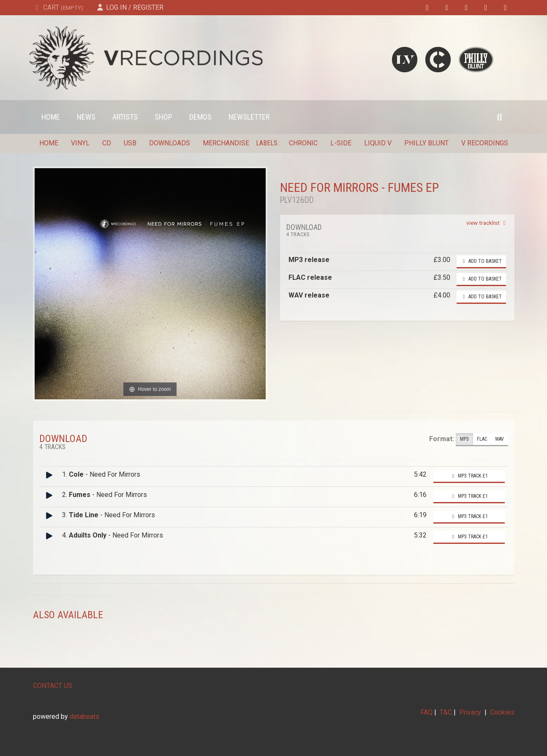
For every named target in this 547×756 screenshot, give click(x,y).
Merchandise (226, 143)
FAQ (426, 712)
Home (51, 117)
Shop (163, 117)
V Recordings (485, 143)
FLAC (482, 439)
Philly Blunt (426, 143)
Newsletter (249, 117)
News (86, 117)
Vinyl (80, 143)
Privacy (470, 712)
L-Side (341, 143)
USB (130, 143)
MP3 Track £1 (469, 476)
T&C (446, 712)
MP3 (464, 439)
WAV (499, 439)
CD (107, 143)
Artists (125, 117)
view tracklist (487, 223)
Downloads (170, 143)
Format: (442, 439)
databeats (84, 716)
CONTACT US (53, 686)
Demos (200, 117)
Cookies (502, 712)
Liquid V (378, 143)
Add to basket (481, 261)
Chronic (303, 143)
